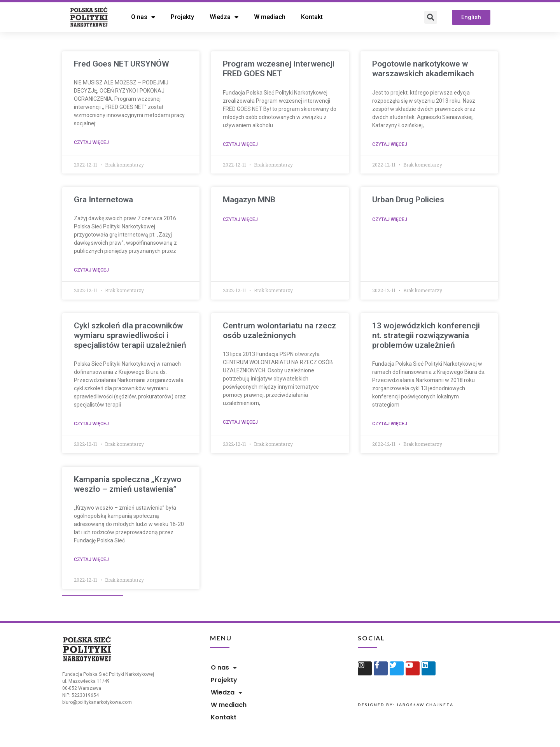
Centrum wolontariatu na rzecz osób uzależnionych (279, 331)
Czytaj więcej (91, 142)
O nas (143, 17)
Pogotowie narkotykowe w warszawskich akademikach (423, 69)
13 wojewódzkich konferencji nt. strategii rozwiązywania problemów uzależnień (426, 335)
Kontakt (312, 17)
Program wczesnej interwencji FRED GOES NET (279, 69)
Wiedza (224, 17)
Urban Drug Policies (408, 200)
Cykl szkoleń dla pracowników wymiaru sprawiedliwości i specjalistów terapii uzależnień (130, 335)
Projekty (182, 17)
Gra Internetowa (103, 200)
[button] (471, 17)
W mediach (270, 17)
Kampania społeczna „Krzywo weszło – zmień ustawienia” (128, 484)
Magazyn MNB (249, 200)
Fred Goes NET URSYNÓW (122, 64)
